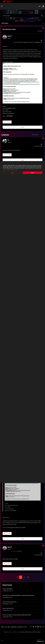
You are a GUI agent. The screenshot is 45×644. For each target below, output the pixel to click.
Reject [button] (13, 173)
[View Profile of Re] (8, 140)
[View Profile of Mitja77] (10, 36)
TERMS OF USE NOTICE (8, 632)
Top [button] (2, 641)
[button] (22, 83)
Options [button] (43, 23)
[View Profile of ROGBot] (41, 42)
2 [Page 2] (24, 577)
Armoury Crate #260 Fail (7, 589)
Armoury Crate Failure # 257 (8, 608)
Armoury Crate (6, 591)
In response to (17, 551)
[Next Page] (28, 577)
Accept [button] (33, 173)
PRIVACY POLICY (16, 632)
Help (39, 6)
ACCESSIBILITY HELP (22, 627)
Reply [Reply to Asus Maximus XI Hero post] (22, 127)
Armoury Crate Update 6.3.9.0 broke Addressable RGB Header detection (17, 615)
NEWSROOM (13, 627)
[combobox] (22, 16)
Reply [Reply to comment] (22, 160)
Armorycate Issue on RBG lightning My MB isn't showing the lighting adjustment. (19, 595)
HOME (9, 627)
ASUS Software (5, 23)
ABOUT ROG (4, 627)
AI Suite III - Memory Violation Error (10, 602)
